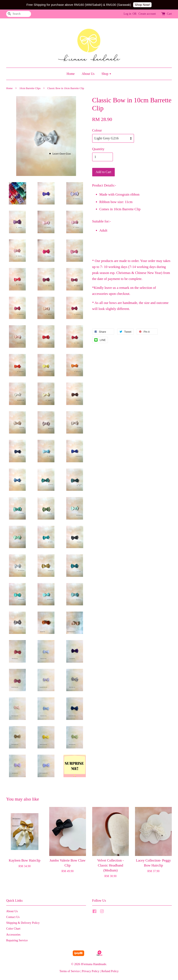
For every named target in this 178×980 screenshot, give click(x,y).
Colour (97, 130)
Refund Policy (110, 971)
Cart (169, 14)
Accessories (13, 935)
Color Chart (13, 929)
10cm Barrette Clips (30, 88)
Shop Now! (142, 5)
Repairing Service (17, 940)
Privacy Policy (91, 971)
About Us (88, 74)
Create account (147, 14)
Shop (106, 74)
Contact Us (13, 917)
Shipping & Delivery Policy (23, 923)
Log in (127, 14)
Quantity (98, 149)
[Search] (19, 14)
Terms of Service (69, 971)
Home (71, 74)
